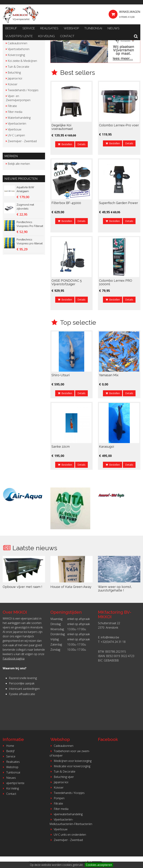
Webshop (71, 28)
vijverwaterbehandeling (66, 814)
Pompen (57, 798)
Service (29, 28)
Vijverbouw (59, 829)
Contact (67, 36)
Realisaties (49, 28)
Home (8, 746)
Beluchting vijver (62, 777)
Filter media (59, 809)
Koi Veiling (46, 36)
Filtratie (56, 803)
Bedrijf (11, 28)
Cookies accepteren (99, 865)
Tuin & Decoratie (63, 771)
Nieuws (114, 28)
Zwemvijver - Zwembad (66, 840)
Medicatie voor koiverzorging (70, 766)
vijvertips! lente (19, 36)
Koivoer (57, 787)
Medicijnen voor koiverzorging (71, 761)
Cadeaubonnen (62, 746)
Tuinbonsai (93, 28)
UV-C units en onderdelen (68, 835)
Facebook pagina (14, 658)
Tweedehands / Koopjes (67, 793)
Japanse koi (59, 782)
